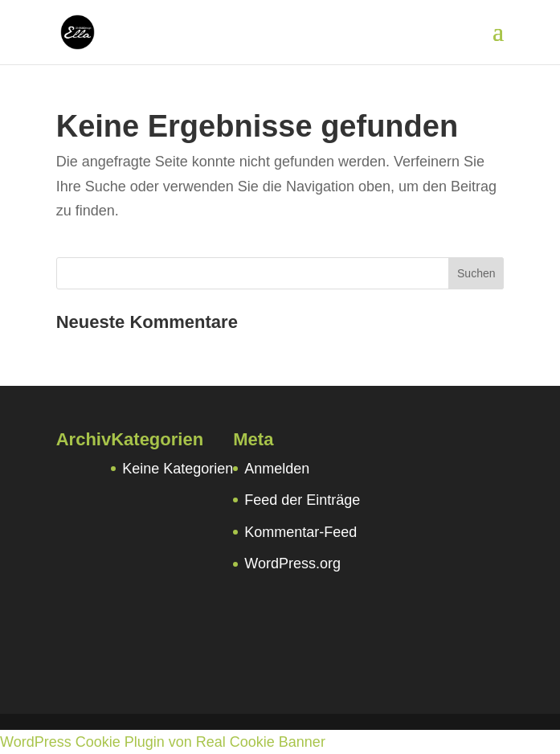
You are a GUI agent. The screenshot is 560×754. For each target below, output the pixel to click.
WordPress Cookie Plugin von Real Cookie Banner (163, 742)
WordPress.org (292, 563)
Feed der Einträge (302, 500)
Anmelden (277, 469)
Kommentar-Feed (300, 532)
